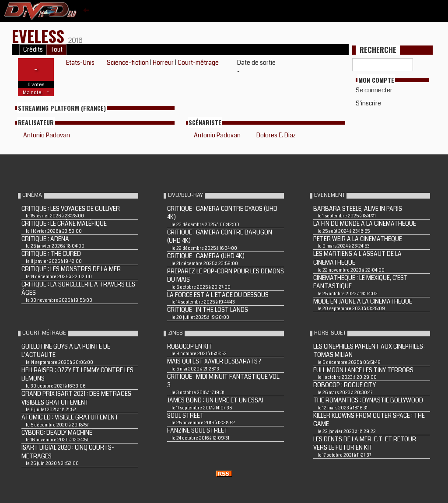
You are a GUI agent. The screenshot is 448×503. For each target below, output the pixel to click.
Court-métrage (198, 63)
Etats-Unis (80, 63)
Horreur (163, 63)
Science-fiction (128, 63)
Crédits (33, 50)
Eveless (40, 36)
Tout (56, 50)
